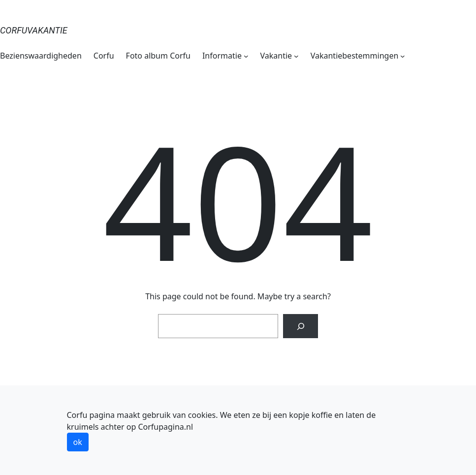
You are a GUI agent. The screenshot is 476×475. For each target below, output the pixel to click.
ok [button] (78, 442)
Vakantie (276, 56)
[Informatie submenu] (246, 56)
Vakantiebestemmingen (355, 56)
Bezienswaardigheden (41, 56)
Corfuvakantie (34, 30)
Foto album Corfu (158, 56)
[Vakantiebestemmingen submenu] (403, 56)
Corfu (104, 56)
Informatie (222, 56)
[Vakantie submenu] (296, 56)
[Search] (301, 326)
